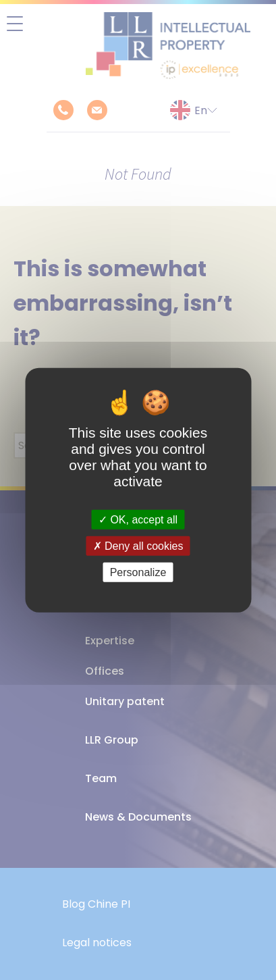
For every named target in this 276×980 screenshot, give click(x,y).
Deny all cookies (138, 545)
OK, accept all (138, 519)
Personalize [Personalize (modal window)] (138, 572)
